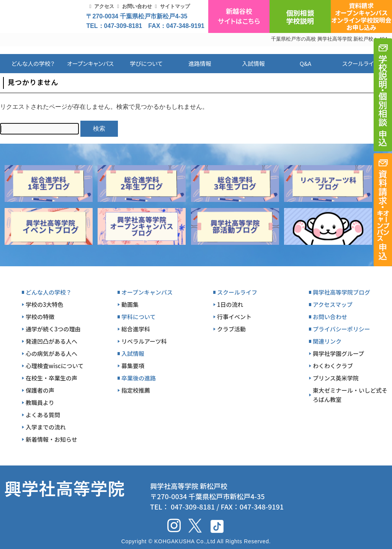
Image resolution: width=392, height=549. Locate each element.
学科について (139, 317)
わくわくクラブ (333, 366)
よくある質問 (43, 415)
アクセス (104, 6)
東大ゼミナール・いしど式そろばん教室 (350, 395)
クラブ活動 (231, 329)
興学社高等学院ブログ (341, 292)
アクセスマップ (333, 304)
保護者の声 (40, 390)
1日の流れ (230, 304)
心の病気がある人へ (51, 353)
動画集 (130, 304)
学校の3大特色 (45, 304)
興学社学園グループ (338, 353)
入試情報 (253, 63)
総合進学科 (136, 329)
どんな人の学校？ (33, 63)
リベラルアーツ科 (144, 341)
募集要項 (133, 366)
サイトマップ (175, 6)
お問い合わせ (137, 6)
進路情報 (200, 63)
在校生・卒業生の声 (51, 378)
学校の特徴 (40, 317)
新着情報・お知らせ (51, 439)
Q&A (305, 63)
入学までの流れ (46, 427)
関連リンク (327, 341)
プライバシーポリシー (341, 329)
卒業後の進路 (139, 378)
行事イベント (234, 317)
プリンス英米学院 (336, 378)
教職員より (40, 402)
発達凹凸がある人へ (51, 341)
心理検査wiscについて (55, 366)
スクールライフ (354, 63)
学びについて (146, 63)
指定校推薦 (136, 390)
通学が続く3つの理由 (53, 329)
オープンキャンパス (90, 63)
